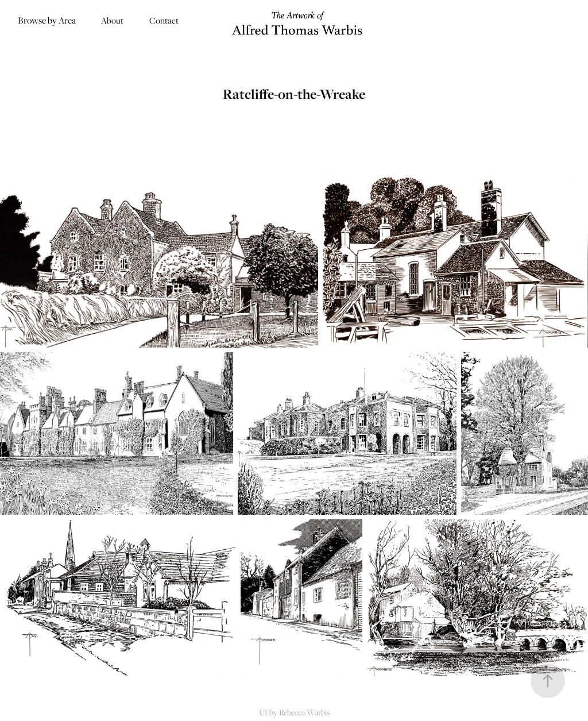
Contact (164, 20)
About (112, 20)
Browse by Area (47, 20)
